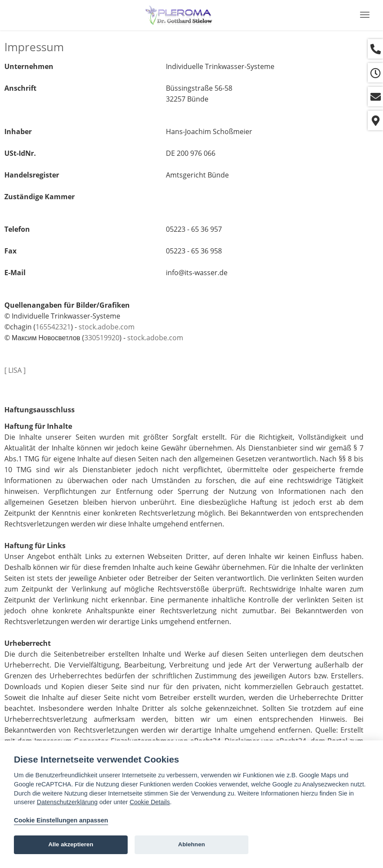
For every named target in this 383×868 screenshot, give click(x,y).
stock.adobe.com (107, 327)
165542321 (53, 327)
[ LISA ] (15, 370)
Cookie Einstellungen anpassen (61, 820)
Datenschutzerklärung (67, 802)
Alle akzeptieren (71, 844)
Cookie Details (150, 802)
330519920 (102, 338)
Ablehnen (191, 844)
